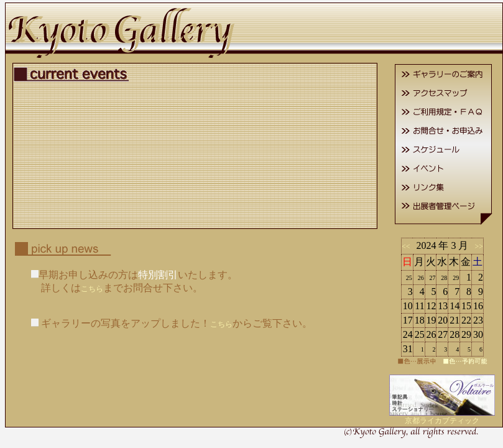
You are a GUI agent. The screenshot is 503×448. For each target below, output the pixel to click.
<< (408, 246)
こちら (92, 289)
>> (477, 246)
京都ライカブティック (442, 421)
